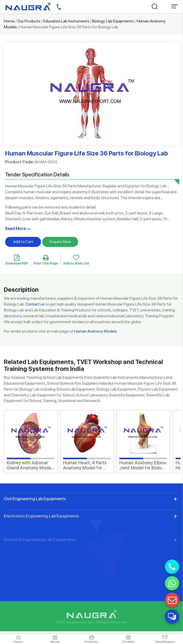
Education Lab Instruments (66, 21)
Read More (15, 229)
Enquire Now (60, 242)
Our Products (29, 21)
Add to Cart (23, 242)
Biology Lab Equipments (113, 21)
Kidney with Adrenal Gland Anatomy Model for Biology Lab (29, 465)
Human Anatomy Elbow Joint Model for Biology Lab (143, 465)
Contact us (35, 304)
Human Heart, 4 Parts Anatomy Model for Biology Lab (85, 465)
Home (9, 21)
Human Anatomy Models (96, 331)
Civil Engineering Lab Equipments (35, 520)
